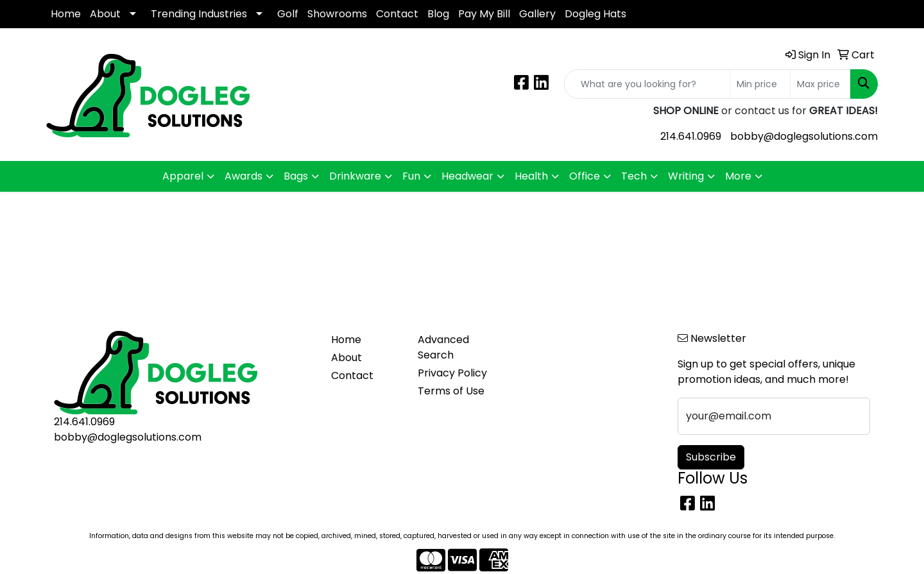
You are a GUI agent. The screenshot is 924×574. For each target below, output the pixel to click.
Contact (397, 14)
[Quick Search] (647, 84)
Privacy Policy (452, 373)
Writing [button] (686, 176)
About (105, 14)
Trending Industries (199, 14)
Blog (438, 14)
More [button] (738, 176)
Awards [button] (244, 176)
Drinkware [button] (355, 176)
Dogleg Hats (595, 14)
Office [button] (585, 176)
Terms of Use (451, 391)
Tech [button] (634, 176)
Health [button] (531, 176)
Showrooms (337, 14)
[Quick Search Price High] (820, 84)
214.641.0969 (691, 136)
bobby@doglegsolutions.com (804, 136)
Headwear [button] (467, 176)
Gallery (537, 14)
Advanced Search (443, 347)
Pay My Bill (484, 14)
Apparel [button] (183, 176)
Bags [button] (296, 176)
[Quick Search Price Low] (760, 84)
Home (66, 14)
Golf (288, 14)
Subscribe (711, 457)
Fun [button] (411, 176)
